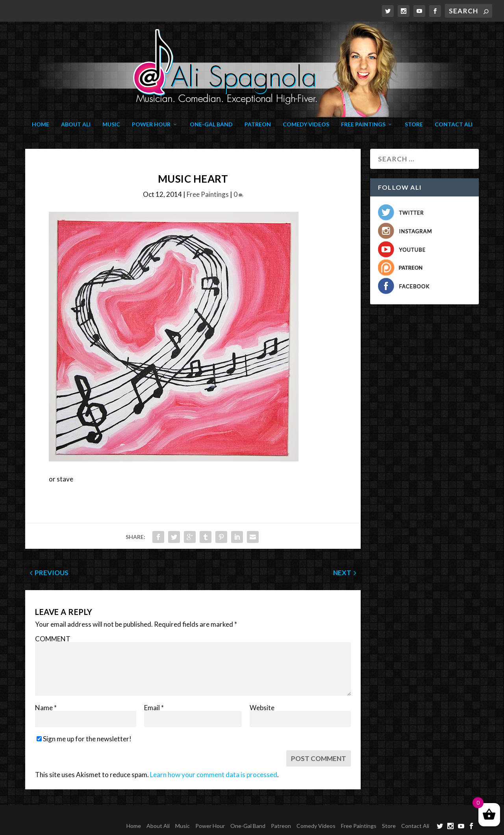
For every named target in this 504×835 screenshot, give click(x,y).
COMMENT (53, 639)
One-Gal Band (211, 124)
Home (41, 124)
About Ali (76, 124)
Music (111, 124)
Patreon (258, 124)
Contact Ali (454, 124)
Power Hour (151, 124)
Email (154, 708)
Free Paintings (363, 124)
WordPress (146, 815)
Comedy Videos (306, 124)
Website (262, 708)
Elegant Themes (77, 815)
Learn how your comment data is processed (214, 775)
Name (46, 708)
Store (414, 124)
